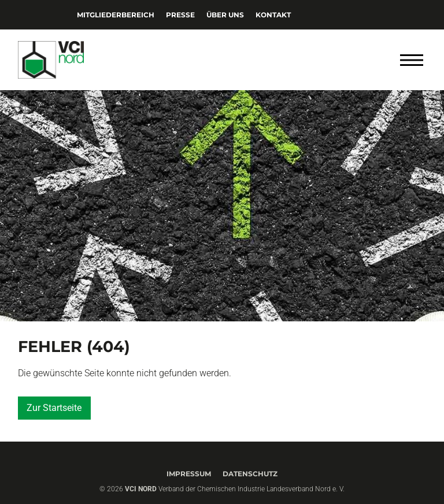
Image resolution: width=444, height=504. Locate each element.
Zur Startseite (54, 408)
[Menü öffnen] (412, 60)
